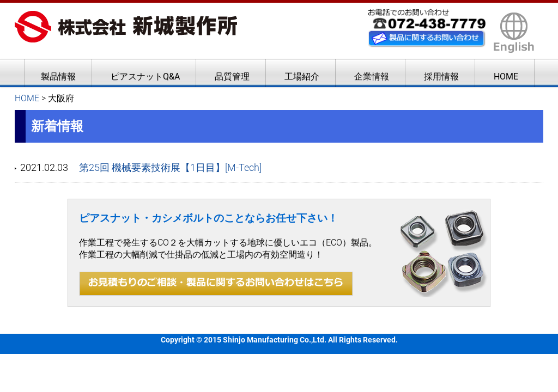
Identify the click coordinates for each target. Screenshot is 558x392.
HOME (506, 76)
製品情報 (58, 76)
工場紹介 (302, 76)
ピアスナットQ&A (145, 76)
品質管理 (232, 76)
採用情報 (441, 76)
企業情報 (372, 76)
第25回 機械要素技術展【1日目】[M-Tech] (170, 168)
